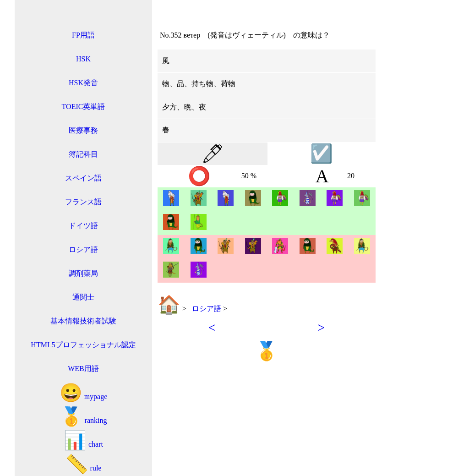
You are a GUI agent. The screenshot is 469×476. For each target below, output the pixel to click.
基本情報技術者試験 (83, 321)
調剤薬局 (83, 273)
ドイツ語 (83, 226)
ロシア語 (83, 249)
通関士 (83, 297)
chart (83, 440)
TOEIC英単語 (84, 107)
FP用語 (83, 35)
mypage (84, 393)
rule (84, 464)
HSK (83, 59)
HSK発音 (83, 83)
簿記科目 (83, 154)
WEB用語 (83, 369)
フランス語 (83, 202)
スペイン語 (83, 178)
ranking (84, 417)
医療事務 (83, 130)
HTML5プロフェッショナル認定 (83, 345)
